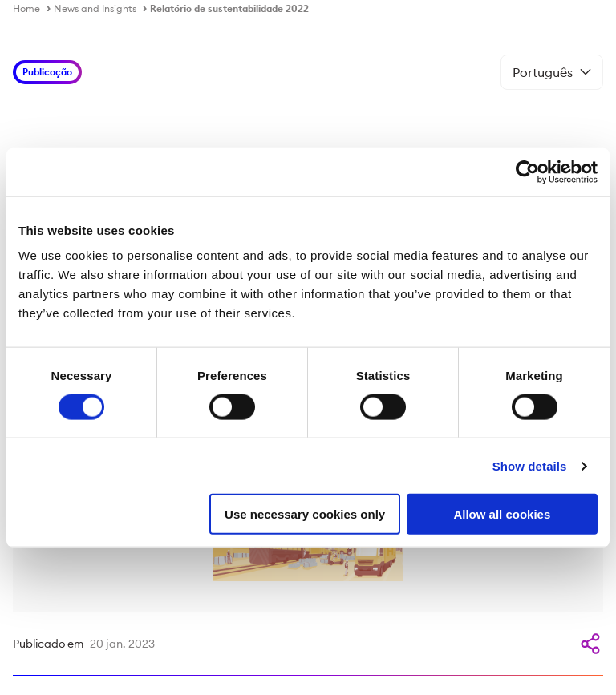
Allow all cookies (502, 514)
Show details (530, 465)
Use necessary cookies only (305, 514)
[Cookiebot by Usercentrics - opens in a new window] (527, 172)
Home (26, 8)
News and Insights (95, 8)
